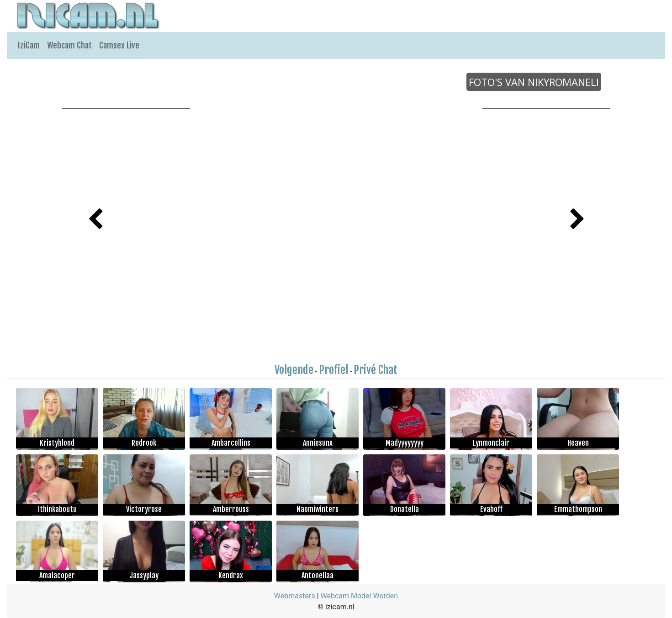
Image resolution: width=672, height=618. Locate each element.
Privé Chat (376, 370)
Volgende (294, 370)
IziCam (29, 45)
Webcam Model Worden (360, 596)
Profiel (333, 370)
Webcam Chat (69, 45)
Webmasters (295, 596)
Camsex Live (119, 45)
